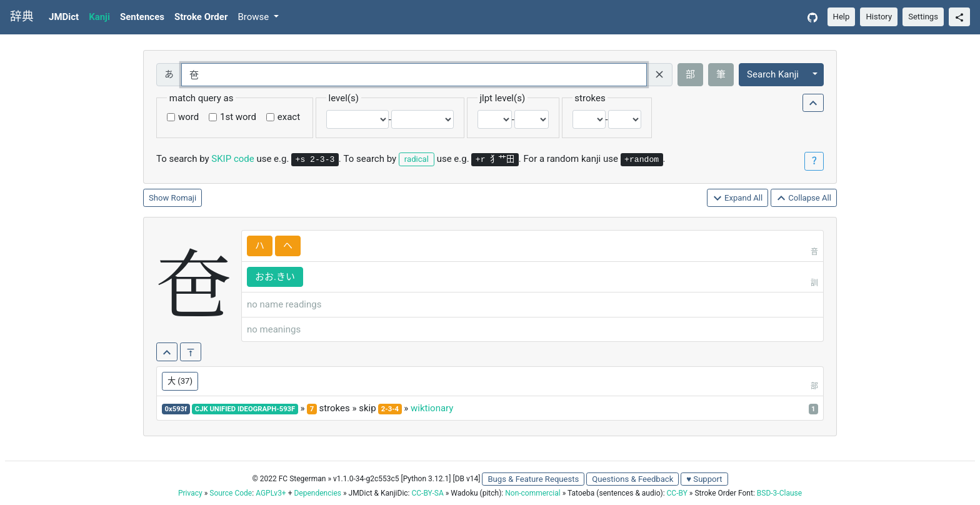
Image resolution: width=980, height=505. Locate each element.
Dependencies (317, 493)
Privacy (190, 493)
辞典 (22, 17)
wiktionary (432, 408)
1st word (238, 117)
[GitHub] (812, 17)
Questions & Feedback (632, 479)
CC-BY (677, 493)
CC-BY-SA (427, 493)
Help (842, 17)
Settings (923, 17)
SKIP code (232, 159)
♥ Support (704, 479)
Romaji (184, 198)
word (188, 117)
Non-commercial (532, 493)
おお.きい (275, 277)
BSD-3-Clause (779, 493)
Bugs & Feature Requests (533, 479)
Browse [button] (254, 17)
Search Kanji (773, 74)
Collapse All (804, 198)
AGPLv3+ (271, 493)
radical (417, 159)
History (879, 17)
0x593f (176, 409)
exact (289, 117)
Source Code (231, 493)
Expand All (738, 198)
